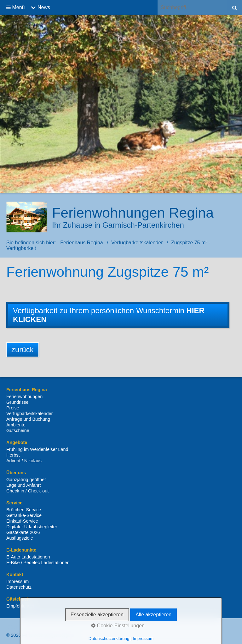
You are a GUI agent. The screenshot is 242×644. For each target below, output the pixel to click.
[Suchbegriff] (192, 8)
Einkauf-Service (22, 521)
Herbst (13, 455)
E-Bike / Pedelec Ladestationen (38, 563)
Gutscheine (18, 430)
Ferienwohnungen (24, 397)
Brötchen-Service (24, 510)
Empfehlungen (21, 606)
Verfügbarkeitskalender (29, 414)
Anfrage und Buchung (28, 419)
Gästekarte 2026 (23, 532)
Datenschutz (19, 587)
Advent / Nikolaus (24, 461)
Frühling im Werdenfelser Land (37, 449)
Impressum (17, 581)
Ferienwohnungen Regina (133, 213)
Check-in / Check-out (27, 491)
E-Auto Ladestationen (28, 557)
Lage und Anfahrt (24, 485)
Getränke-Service (24, 515)
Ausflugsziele (20, 538)
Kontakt (39, 627)
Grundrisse (17, 402)
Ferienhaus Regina (81, 243)
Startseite (17, 627)
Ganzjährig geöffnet (26, 480)
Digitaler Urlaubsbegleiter (32, 527)
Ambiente (16, 425)
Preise (13, 408)
